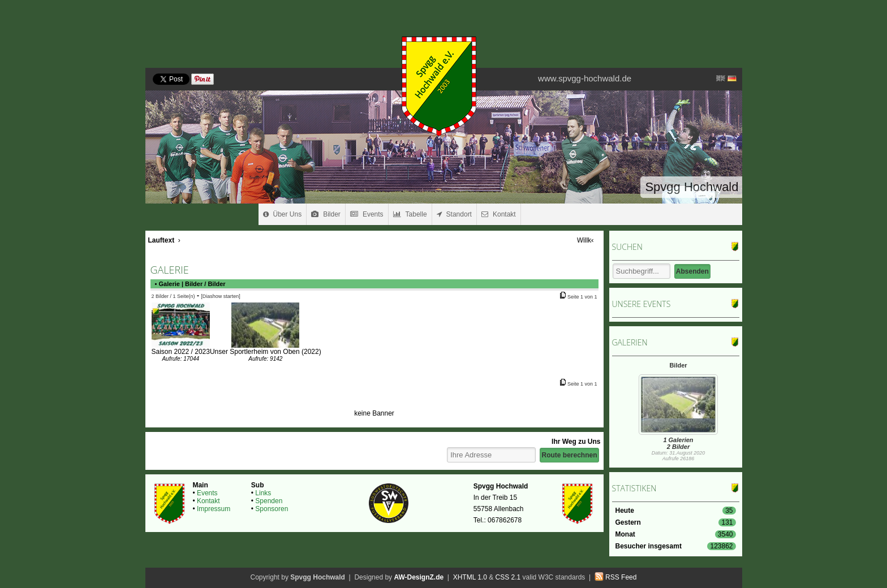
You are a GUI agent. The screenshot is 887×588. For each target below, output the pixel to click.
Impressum (214, 509)
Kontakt (499, 214)
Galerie (169, 284)
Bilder (326, 214)
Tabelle (410, 214)
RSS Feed (621, 577)
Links (263, 493)
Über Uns (283, 214)
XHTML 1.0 (470, 577)
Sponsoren (272, 509)
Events (367, 214)
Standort (454, 214)
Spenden (269, 501)
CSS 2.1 (508, 577)
